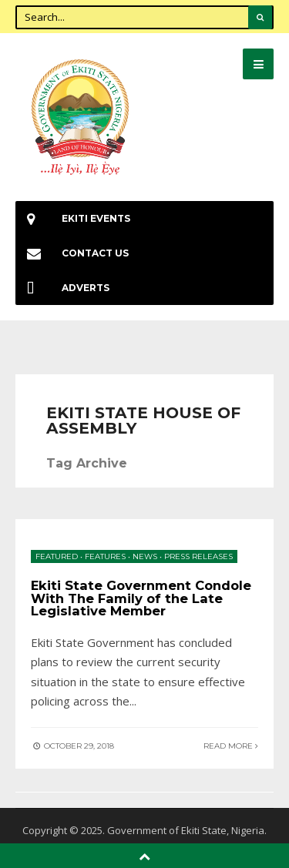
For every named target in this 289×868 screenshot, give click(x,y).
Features (105, 556)
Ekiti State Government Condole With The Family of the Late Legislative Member (141, 598)
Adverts (62, 288)
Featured (57, 556)
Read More (231, 746)
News (145, 556)
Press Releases (198, 556)
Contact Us (72, 253)
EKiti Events (73, 218)
